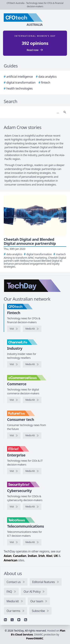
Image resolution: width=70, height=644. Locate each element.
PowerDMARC (35, 638)
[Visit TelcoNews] (14, 542)
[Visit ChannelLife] (14, 364)
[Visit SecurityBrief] (14, 507)
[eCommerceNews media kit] (32, 400)
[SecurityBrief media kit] (32, 507)
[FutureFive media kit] (32, 436)
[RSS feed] (26, 620)
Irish (42, 556)
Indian (32, 556)
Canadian (20, 556)
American (11, 560)
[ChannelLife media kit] (32, 364)
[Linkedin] (5, 620)
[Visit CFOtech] (14, 329)
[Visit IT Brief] (14, 471)
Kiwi (49, 556)
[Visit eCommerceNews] (14, 400)
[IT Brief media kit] (32, 471)
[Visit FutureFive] (14, 436)
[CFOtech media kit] (32, 329)
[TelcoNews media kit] (32, 542)
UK (56, 556)
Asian (8, 556)
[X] (12, 620)
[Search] (31, 112)
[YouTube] (19, 620)
